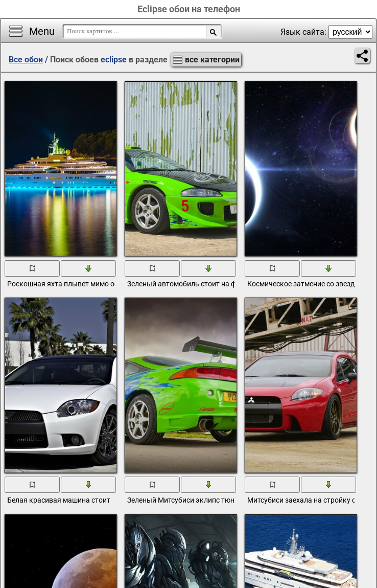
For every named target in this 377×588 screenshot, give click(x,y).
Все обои (26, 60)
